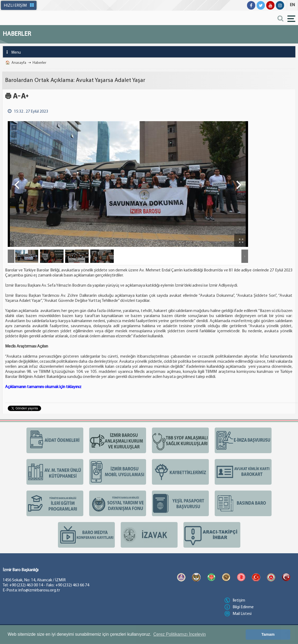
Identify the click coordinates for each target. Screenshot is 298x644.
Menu (12, 52)
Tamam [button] (268, 634)
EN (292, 5)
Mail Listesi (238, 614)
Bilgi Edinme (239, 607)
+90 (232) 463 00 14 (26, 585)
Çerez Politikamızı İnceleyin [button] (180, 634)
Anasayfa (19, 63)
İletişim (235, 600)
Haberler (39, 63)
